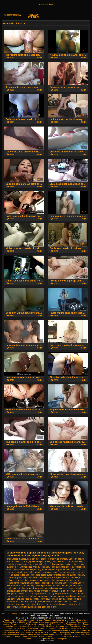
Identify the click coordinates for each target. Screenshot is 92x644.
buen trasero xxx (15, 564)
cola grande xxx (31, 564)
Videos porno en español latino (51, 622)
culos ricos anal (77, 575)
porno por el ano (76, 593)
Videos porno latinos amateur (76, 620)
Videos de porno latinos (13, 620)
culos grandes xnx (62, 572)
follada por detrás (32, 583)
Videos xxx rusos (45, 630)
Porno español (75, 630)
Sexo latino (34, 624)
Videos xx (76, 635)
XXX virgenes (70, 622)
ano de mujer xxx (15, 561)
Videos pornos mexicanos (54, 620)
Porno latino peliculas (78, 626)
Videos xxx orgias (82, 632)
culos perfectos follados (58, 575)
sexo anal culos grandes (31, 601)
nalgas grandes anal (23, 591)
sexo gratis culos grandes (29, 607)
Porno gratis (62, 639)
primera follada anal (67, 596)
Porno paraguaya (67, 632)
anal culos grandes (59, 559)
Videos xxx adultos (65, 637)
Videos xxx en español (48, 637)
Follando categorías (34, 16)
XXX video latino (48, 626)
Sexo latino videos (41, 635)
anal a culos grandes (16, 559)
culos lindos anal (22, 575)
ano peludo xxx (43, 561)
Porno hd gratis (34, 626)
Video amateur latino (10, 635)
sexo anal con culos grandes (62, 599)
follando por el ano (43, 585)
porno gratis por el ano (57, 593)
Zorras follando (33, 628)
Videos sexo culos (46, 4)
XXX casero (33, 622)
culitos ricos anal (29, 567)
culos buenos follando (61, 567)
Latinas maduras (21, 626)
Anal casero (20, 632)
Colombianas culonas (29, 637)
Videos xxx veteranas (34, 632)
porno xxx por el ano (48, 596)
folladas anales (62, 583)
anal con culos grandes (38, 559)
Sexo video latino (62, 626)
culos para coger (38, 575)
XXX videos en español (67, 628)
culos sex (43, 577)
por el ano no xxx (65, 591)
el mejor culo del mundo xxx (50, 580)
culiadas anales (57, 564)
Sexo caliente (83, 628)
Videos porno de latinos (47, 639)
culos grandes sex (43, 569)
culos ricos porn (14, 577)
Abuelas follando (26, 635)
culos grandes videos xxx (41, 572)
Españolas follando (51, 632)
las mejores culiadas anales (51, 588)
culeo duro (44, 564)
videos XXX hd (45, 624)
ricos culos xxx (32, 599)
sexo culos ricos (23, 604)
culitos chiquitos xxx (75, 564)
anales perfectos (76, 559)
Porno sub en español (20, 624)
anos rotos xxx (75, 561)
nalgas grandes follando (45, 591)
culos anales (44, 567)
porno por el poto (15, 596)
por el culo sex (18, 593)
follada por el (48, 583)
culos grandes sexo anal (64, 569)
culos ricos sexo (30, 577)
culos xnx (53, 577)
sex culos (44, 599)
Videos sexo (7, 622)
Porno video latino (20, 622)
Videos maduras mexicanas (60, 635)
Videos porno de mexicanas (15, 628)
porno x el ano (30, 596)
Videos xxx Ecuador (60, 630)
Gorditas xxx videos (74, 624)
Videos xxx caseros (29, 630)
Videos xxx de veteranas (33, 620)
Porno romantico (58, 624)
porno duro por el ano (36, 593)
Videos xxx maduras (48, 628)
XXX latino (15, 637)
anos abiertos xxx (59, 561)
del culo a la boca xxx (68, 577)
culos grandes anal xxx (23, 569)
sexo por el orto (49, 607)
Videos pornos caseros (11, 630)
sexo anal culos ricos (53, 601)
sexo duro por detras (63, 604)
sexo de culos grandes (42, 604)
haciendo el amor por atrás (24, 588)
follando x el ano (60, 585)
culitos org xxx (13, 567)
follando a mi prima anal (22, 585)
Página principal (12, 15)
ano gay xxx (30, 561)
